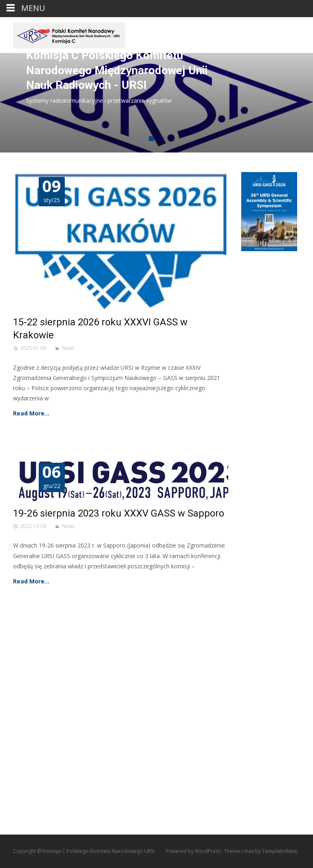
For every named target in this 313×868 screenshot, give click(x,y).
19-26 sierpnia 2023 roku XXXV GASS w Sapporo (119, 513)
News (68, 348)
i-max (248, 851)
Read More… (31, 413)
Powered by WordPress (194, 851)
